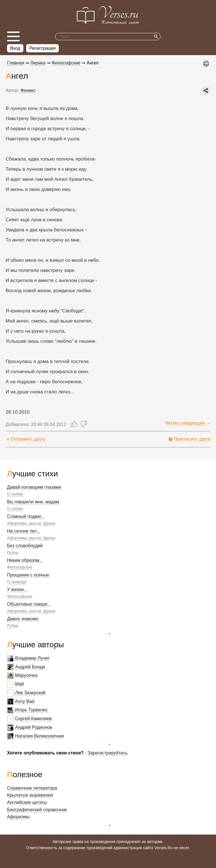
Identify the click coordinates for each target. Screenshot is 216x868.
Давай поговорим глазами (34, 487)
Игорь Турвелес (31, 710)
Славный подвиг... (26, 516)
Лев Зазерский (30, 693)
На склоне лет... (23, 531)
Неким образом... (25, 560)
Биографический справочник (37, 810)
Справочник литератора (32, 788)
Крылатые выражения (30, 795)
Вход (15, 48)
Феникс (28, 90)
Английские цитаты (27, 802)
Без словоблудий (25, 546)
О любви (15, 494)
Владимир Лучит (32, 658)
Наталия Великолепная (39, 736)
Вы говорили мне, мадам (33, 502)
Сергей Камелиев (33, 719)
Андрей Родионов (33, 727)
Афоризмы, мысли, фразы (31, 523)
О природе (17, 582)
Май (19, 684)
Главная (16, 63)
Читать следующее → (188, 423)
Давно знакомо (23, 619)
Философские (20, 567)
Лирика (38, 63)
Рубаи (13, 626)
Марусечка (26, 675)
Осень (13, 553)
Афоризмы (18, 817)
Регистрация (42, 48)
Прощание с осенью (28, 575)
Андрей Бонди (30, 667)
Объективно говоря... (29, 604)
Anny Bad (25, 701)
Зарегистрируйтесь (108, 753)
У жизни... (17, 589)
